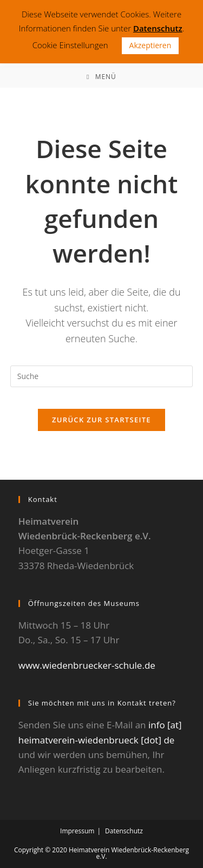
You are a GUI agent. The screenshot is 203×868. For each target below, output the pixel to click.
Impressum (77, 831)
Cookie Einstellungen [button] (70, 45)
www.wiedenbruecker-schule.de (87, 665)
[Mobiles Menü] (101, 77)
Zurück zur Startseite (101, 420)
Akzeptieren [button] (150, 45)
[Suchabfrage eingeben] (102, 376)
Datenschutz (124, 831)
